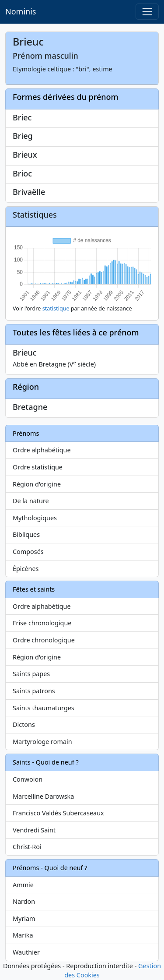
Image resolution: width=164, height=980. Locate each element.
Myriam (24, 918)
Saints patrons (34, 691)
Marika (23, 935)
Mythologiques (35, 518)
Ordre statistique (38, 467)
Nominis (21, 11)
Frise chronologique (42, 623)
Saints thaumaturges (44, 708)
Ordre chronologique (44, 640)
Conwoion (28, 779)
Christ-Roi (27, 847)
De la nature (31, 501)
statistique (56, 308)
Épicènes (26, 569)
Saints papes (31, 674)
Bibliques (26, 534)
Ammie (23, 885)
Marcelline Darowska (43, 796)
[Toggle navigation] (147, 12)
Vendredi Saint (34, 830)
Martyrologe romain (42, 742)
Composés (28, 552)
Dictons (24, 724)
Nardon (24, 901)
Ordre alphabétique (42, 450)
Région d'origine (37, 484)
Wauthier (26, 952)
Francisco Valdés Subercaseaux (58, 813)
